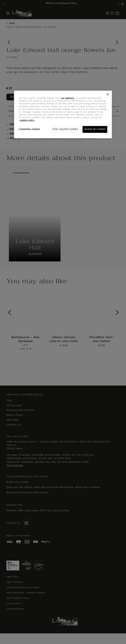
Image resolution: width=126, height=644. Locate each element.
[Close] (108, 94)
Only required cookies (65, 129)
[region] (63, 114)
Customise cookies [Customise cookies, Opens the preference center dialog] (29, 129)
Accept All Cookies (95, 129)
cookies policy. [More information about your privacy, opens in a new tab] (27, 120)
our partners (68, 98)
